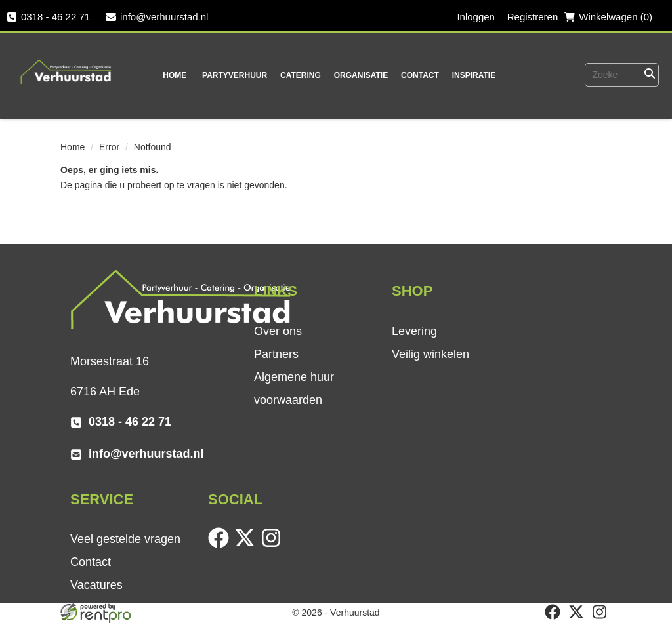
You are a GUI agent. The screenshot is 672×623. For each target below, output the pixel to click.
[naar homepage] (66, 63)
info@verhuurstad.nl (157, 17)
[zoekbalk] (603, 75)
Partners (276, 354)
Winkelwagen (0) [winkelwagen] (608, 17)
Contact (420, 75)
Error (109, 147)
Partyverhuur (235, 75)
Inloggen (476, 17)
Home (175, 75)
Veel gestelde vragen (125, 539)
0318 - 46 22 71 (48, 17)
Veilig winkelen (430, 354)
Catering (301, 75)
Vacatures (96, 585)
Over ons (278, 331)
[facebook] (221, 545)
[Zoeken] (649, 75)
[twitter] (247, 545)
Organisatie (361, 75)
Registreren (533, 17)
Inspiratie (474, 75)
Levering (414, 331)
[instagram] (274, 545)
